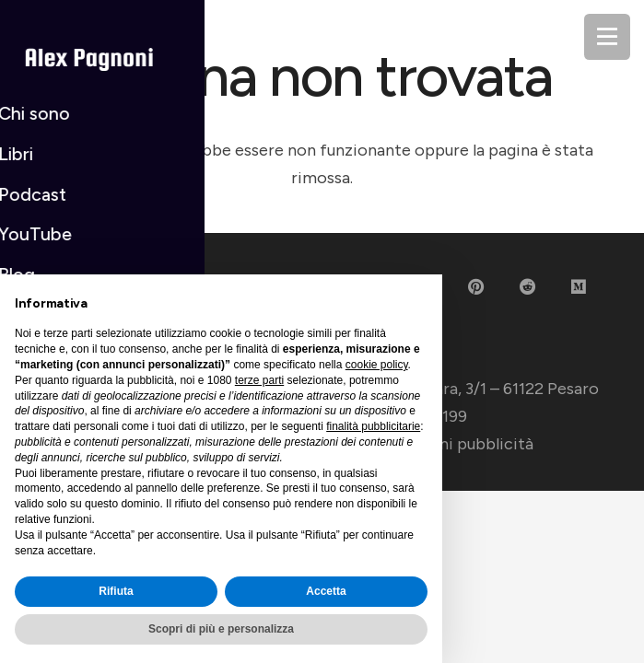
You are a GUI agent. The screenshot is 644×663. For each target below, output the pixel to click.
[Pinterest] (476, 287)
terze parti (259, 380)
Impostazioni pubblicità (444, 444)
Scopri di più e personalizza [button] (221, 629)
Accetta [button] (326, 591)
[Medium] (579, 287)
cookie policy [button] (377, 365)
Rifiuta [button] (116, 591)
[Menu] (607, 37)
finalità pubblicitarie (373, 426)
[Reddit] (527, 287)
